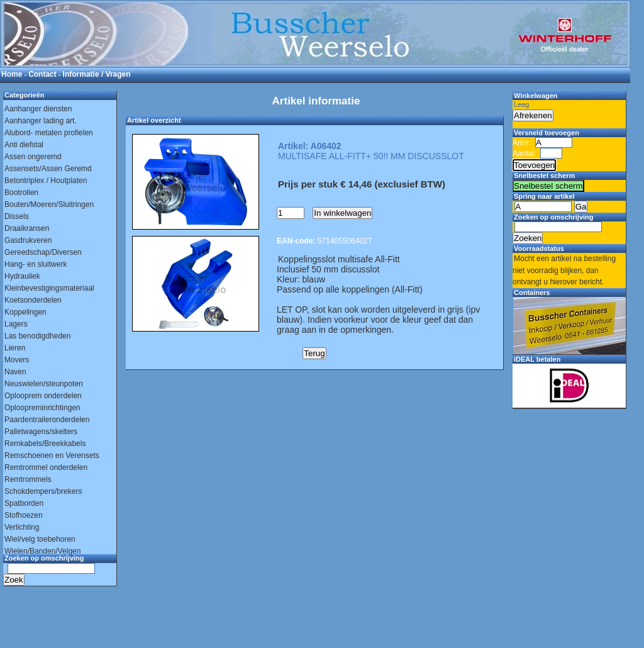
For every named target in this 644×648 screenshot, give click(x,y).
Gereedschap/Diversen (43, 252)
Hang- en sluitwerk (36, 264)
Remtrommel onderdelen (46, 467)
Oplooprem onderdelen (43, 396)
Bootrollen (21, 193)
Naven (15, 372)
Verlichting (22, 527)
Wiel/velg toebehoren (40, 539)
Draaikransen (27, 228)
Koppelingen (25, 312)
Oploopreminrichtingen (42, 408)
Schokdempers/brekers (43, 491)
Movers (17, 360)
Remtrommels (28, 479)
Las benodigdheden (37, 336)
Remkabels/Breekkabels (45, 444)
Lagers (16, 324)
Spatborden (24, 503)
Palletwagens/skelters (41, 432)
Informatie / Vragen (97, 74)
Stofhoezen (24, 515)
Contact (42, 74)
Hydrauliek (22, 276)
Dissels (17, 216)
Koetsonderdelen (33, 300)
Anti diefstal (24, 145)
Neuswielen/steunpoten (44, 384)
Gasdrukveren (28, 240)
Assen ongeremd (33, 157)
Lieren (15, 348)
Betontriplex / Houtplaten (46, 181)
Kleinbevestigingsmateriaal (49, 288)
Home (12, 74)
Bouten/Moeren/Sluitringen (49, 204)
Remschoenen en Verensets (52, 455)
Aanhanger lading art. (41, 121)
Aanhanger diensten (38, 109)
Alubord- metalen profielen (49, 133)
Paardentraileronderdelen (47, 420)
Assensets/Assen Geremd (48, 169)
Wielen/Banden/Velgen (42, 551)
